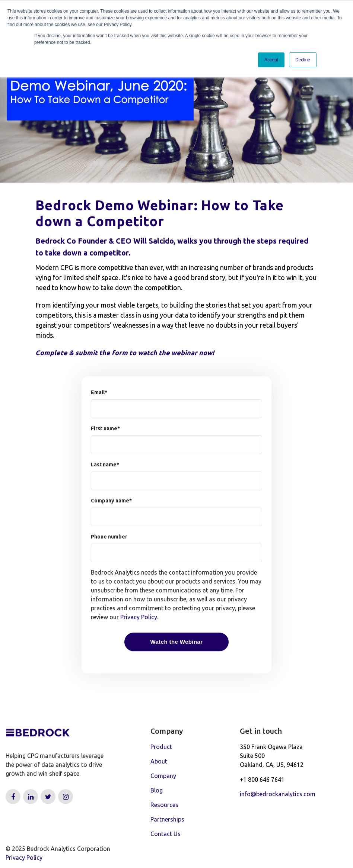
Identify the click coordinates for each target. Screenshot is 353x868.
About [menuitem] (159, 761)
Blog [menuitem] (157, 790)
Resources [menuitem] (164, 805)
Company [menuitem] (163, 776)
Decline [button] (303, 60)
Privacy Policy (139, 617)
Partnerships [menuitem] (167, 819)
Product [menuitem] (161, 747)
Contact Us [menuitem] (166, 834)
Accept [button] (271, 60)
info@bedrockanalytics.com (278, 794)
